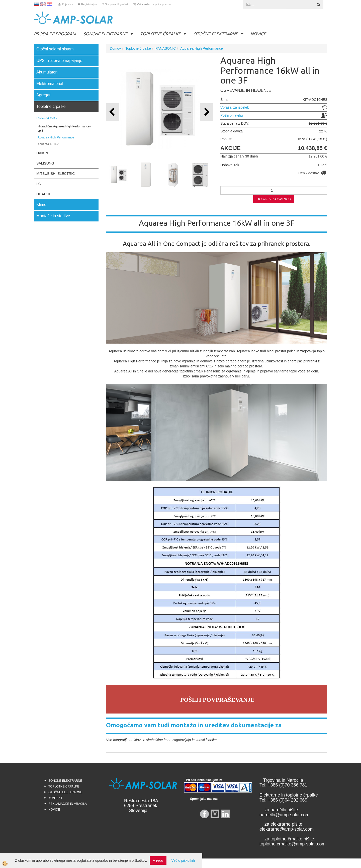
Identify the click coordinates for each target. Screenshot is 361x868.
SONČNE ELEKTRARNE (106, 34)
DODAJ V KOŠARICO (274, 199)
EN (43, 4)
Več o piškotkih (183, 860)
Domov (115, 48)
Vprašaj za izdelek (235, 107)
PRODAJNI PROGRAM (55, 34)
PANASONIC (47, 118)
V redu (158, 860)
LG (39, 184)
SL (37, 4)
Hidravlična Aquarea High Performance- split (64, 129)
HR (50, 4)
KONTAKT (55, 798)
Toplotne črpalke (138, 48)
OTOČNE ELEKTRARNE (216, 34)
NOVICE (258, 34)
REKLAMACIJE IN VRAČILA (68, 804)
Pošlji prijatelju (232, 115)
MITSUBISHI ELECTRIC (56, 174)
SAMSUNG (45, 163)
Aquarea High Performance (56, 137)
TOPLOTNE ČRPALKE (160, 34)
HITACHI (43, 194)
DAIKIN (42, 153)
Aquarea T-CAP (48, 144)
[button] (206, 112)
